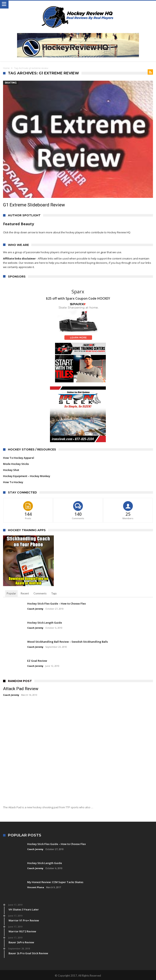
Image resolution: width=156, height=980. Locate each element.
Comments (40, 593)
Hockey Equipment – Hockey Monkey (27, 476)
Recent (25, 593)
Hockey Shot (11, 470)
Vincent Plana (36, 887)
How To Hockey (13, 482)
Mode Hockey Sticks (16, 464)
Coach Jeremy (35, 609)
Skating (11, 83)
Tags (54, 593)
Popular (11, 593)
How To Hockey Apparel (19, 458)
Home (6, 68)
